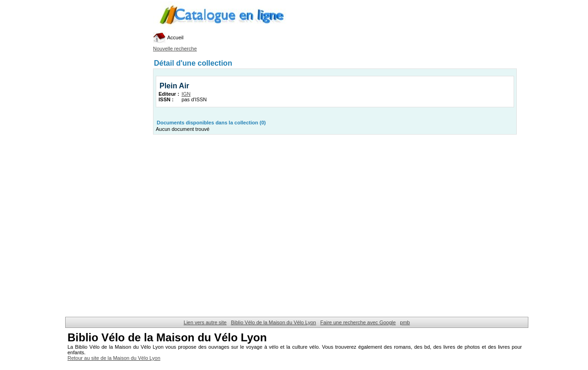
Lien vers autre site (205, 322)
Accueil (168, 37)
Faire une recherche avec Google (358, 322)
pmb (405, 322)
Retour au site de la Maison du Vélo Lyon (114, 358)
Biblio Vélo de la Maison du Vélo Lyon (273, 322)
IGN (186, 94)
